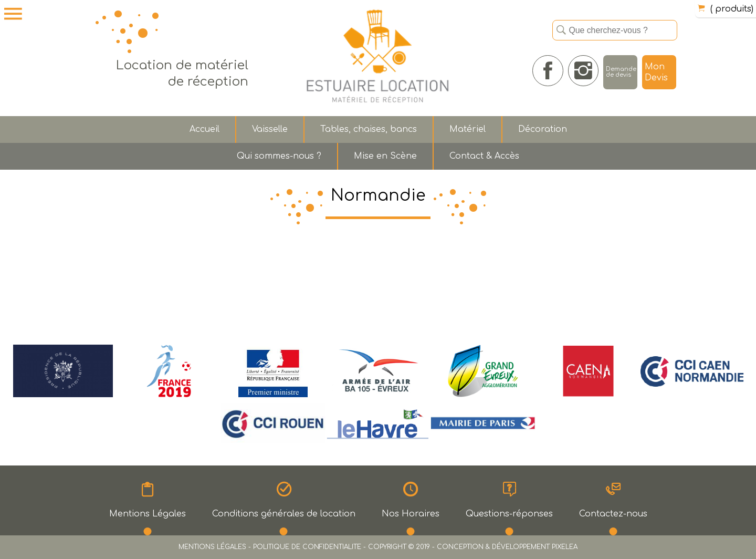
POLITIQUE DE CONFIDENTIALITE (307, 547)
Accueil (204, 129)
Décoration (543, 129)
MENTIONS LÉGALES (212, 547)
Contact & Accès (484, 156)
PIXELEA (565, 547)
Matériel (468, 129)
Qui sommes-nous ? (279, 156)
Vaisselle (270, 129)
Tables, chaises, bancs (369, 129)
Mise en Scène (385, 156)
